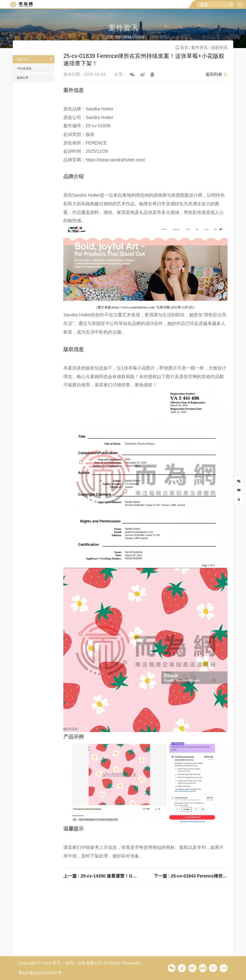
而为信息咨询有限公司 (21, 5)
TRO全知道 (29, 81)
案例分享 (27, 95)
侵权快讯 (27, 68)
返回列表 (214, 74)
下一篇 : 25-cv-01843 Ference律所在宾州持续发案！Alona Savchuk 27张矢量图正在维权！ (191, 876)
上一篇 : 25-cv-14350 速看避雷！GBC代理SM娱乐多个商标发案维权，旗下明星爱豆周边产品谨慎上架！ (100, 876)
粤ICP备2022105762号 (40, 973)
